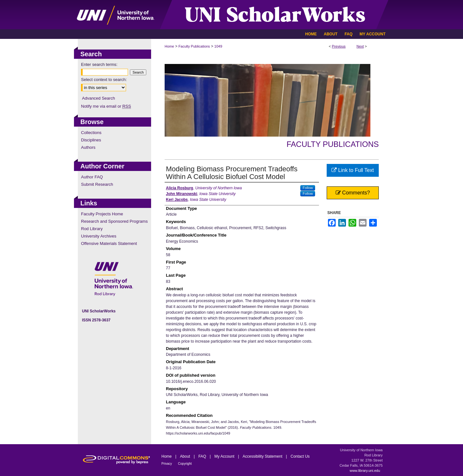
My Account (225, 456)
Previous (339, 46)
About (186, 456)
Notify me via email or (106, 106)
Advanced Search (99, 98)
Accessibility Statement (263, 456)
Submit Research (97, 184)
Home (169, 46)
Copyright (185, 464)
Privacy (167, 464)
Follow (308, 188)
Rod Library (92, 229)
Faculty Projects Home (102, 214)
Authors (88, 147)
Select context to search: (104, 80)
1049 (218, 46)
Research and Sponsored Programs (114, 221)
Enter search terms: (99, 64)
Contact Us (300, 456)
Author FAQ (92, 177)
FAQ (203, 456)
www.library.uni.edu (365, 471)
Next (360, 46)
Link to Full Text (353, 170)
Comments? (353, 193)
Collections (91, 133)
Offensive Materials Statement (109, 243)
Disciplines (91, 140)
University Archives (99, 236)
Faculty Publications (194, 46)
